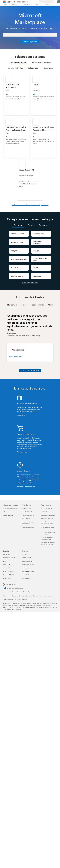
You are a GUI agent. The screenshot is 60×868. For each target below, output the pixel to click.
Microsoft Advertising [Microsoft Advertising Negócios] (8, 571)
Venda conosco (22, 452)
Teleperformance (37, 305)
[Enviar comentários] (29, 2)
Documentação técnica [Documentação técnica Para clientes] (28, 515)
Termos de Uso (38, 596)
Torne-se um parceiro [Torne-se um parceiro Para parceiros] (46, 508)
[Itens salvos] (34, 2)
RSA (24, 305)
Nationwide (12, 305)
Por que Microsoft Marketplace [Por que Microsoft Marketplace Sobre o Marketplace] (11, 508)
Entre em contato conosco (26, 487)
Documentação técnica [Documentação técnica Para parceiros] (47, 519)
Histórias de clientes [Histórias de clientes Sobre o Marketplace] (8, 515)
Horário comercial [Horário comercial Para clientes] (26, 508)
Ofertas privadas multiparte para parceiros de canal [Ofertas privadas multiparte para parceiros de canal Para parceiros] (48, 543)
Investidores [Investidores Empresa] (25, 568)
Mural (50, 305)
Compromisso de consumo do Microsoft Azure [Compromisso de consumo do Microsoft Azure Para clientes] (29, 523)
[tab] (18, 63)
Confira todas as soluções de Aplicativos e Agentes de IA (30, 205)
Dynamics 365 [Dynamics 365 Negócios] (6, 565)
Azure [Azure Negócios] (4, 561)
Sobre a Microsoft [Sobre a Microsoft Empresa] (26, 558)
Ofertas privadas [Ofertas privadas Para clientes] (26, 519)
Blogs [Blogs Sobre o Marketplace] (4, 512)
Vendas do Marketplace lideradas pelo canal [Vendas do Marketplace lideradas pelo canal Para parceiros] (47, 538)
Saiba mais (21, 415)
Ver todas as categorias (30, 283)
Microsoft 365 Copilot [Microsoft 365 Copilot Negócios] (8, 575)
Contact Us (15, 596)
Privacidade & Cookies (26, 596)
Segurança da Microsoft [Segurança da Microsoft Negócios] (9, 558)
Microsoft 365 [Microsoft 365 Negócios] (6, 568)
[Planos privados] (37, 2)
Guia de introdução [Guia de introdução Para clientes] (27, 512)
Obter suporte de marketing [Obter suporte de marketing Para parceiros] (48, 515)
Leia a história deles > (16, 356)
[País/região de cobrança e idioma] (46, 2)
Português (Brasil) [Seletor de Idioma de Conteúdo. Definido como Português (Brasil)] (11, 584)
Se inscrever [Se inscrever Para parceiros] (44, 512)
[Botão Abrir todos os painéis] (5, 5)
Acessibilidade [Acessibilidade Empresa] (25, 575)
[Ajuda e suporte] (32, 2)
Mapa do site (7, 596)
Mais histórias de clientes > (30, 370)
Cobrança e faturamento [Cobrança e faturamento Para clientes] (28, 527)
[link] (16, 95)
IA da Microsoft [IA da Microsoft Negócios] (7, 554)
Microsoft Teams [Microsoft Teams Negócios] (7, 578)
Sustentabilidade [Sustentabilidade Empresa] (26, 578)
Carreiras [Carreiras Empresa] (24, 554)
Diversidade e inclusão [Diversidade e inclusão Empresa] (28, 571)
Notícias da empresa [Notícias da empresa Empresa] (27, 561)
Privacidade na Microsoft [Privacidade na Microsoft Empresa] (28, 565)
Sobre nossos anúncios (10, 599)
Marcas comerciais (48, 596)
